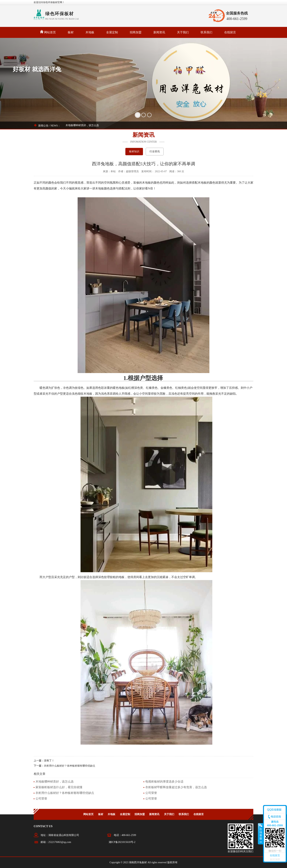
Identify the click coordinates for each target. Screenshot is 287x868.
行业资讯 (155, 151)
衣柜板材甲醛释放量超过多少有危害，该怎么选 (176, 787)
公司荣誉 (151, 793)
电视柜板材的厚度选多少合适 (164, 782)
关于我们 (183, 32)
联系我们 (206, 32)
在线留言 (230, 32)
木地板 (90, 32)
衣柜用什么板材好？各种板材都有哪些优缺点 (70, 766)
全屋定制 (112, 32)
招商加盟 (136, 32)
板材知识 (134, 151)
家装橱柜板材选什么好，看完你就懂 (59, 787)
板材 (71, 32)
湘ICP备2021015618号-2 (122, 842)
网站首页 (48, 32)
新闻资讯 (159, 32)
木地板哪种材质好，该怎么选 (82, 125)
